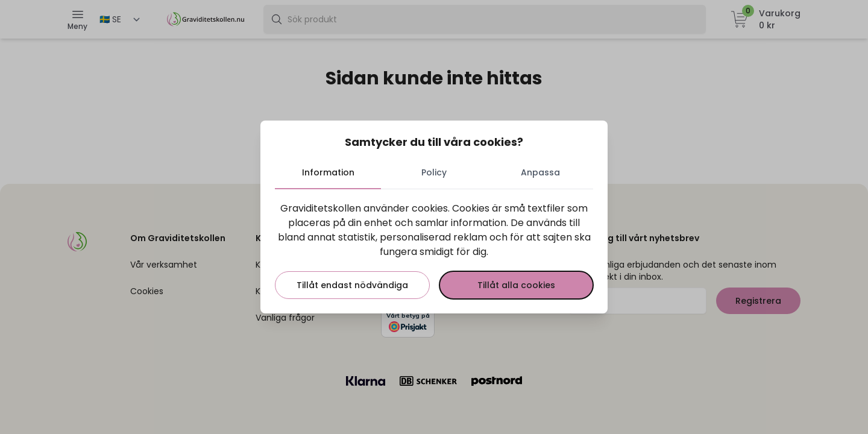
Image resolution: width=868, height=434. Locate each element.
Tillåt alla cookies (516, 285)
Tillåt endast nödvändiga (352, 285)
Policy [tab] (434, 172)
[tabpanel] (434, 250)
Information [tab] (328, 172)
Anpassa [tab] (540, 172)
